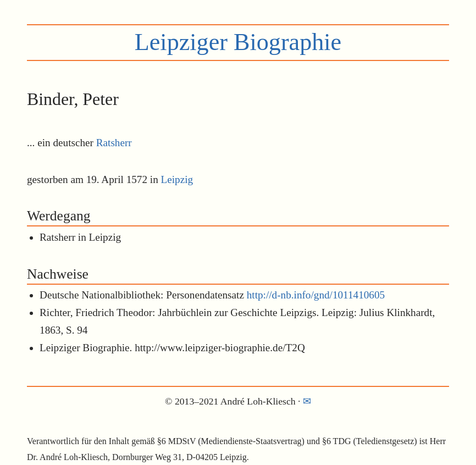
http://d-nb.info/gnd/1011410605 (316, 295)
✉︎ (307, 401)
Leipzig (177, 179)
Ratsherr (114, 143)
